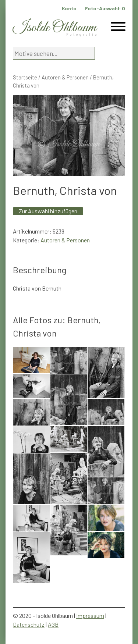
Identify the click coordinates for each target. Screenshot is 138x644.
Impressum (90, 615)
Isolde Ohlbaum (54, 28)
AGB (53, 624)
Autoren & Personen (65, 77)
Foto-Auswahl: (105, 8)
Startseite (25, 77)
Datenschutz (29, 624)
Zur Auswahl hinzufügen (48, 211)
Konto (69, 8)
